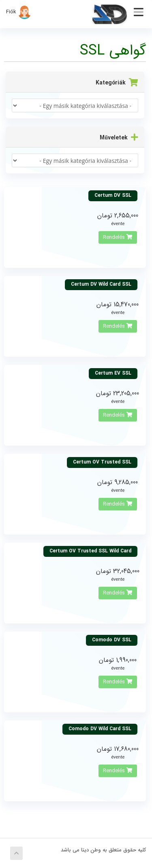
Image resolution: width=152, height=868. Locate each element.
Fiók (19, 12)
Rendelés (118, 237)
